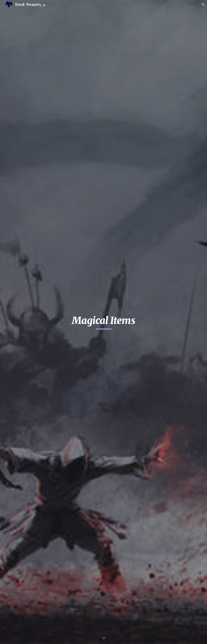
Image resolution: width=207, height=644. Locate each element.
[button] (203, 5)
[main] (104, 322)
